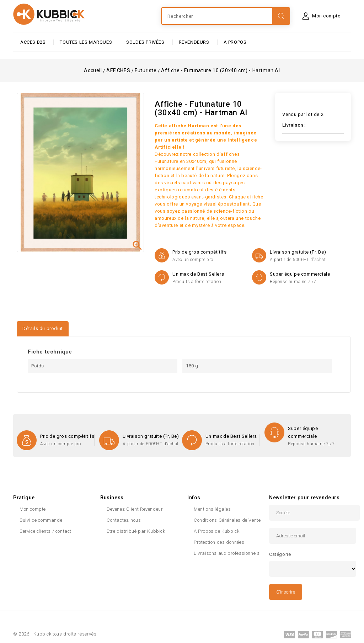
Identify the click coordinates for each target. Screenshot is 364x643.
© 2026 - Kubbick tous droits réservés (55, 634)
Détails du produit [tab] (43, 328)
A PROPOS (235, 42)
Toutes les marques (86, 42)
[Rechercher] (226, 16)
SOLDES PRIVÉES (145, 42)
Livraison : (294, 125)
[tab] (77, 325)
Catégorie (280, 554)
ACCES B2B (33, 42)
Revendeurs (194, 42)
